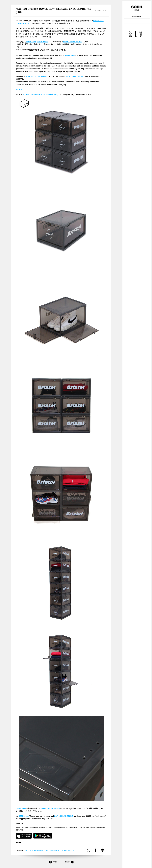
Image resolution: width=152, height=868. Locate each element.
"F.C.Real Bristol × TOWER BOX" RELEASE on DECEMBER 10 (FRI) (53, 11)
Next (69, 862)
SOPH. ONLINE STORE (72, 42)
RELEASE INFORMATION (51, 850)
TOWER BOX (69, 55)
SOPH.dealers (43, 76)
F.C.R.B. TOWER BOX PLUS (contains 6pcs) (40, 94)
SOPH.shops (31, 76)
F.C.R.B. (19, 89)
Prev (53, 862)
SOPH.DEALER (68, 850)
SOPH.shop (31, 42)
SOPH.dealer (43, 42)
